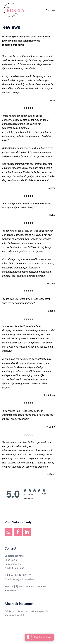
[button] (47, 10)
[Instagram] (9, 532)
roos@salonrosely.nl (23, 579)
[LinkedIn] (27, 532)
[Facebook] (18, 532)
